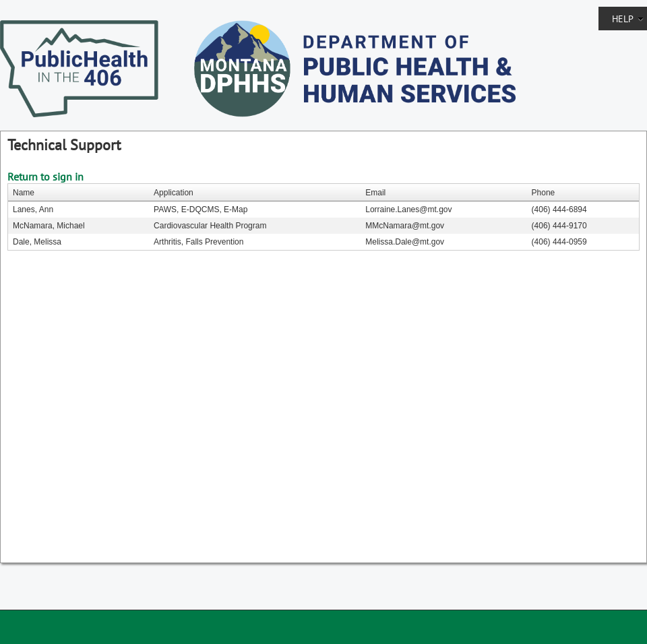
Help (628, 19)
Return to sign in (45, 176)
